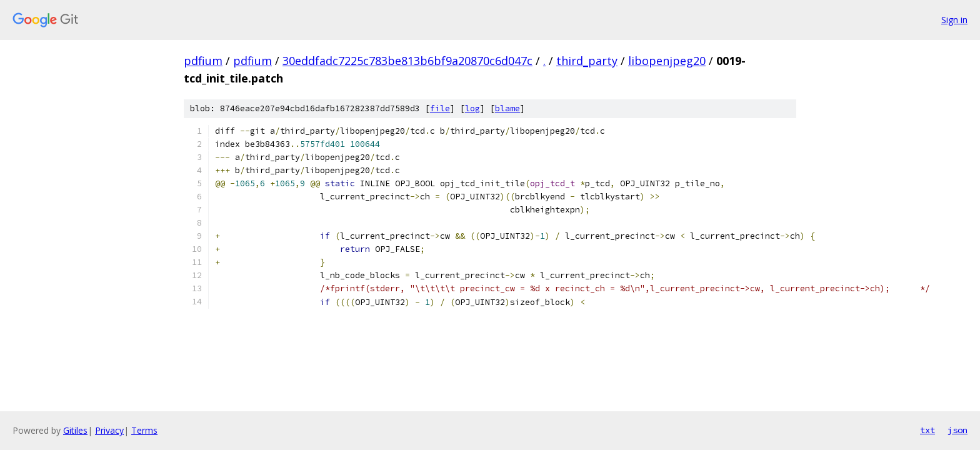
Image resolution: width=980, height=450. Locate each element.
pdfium (203, 61)
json (957, 430)
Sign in (954, 20)
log (472, 108)
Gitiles (75, 430)
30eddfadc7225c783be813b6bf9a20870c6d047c (407, 61)
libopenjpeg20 (667, 61)
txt (927, 430)
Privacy (109, 430)
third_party (587, 61)
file (440, 108)
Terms (144, 430)
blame (507, 108)
